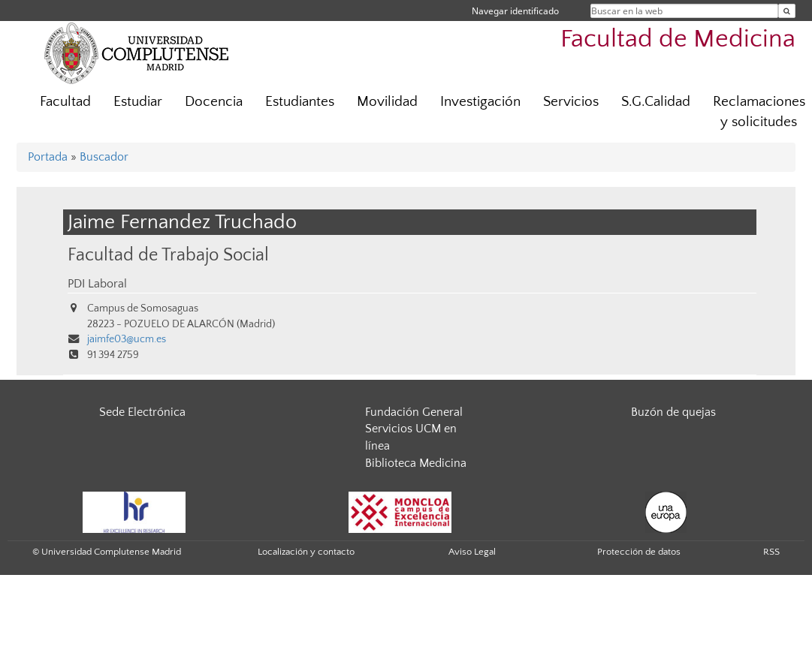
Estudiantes (300, 102)
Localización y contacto (306, 552)
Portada (48, 157)
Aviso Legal (472, 552)
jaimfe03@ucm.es (127, 339)
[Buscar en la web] (787, 11)
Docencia (214, 102)
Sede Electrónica (142, 412)
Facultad (65, 102)
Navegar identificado (515, 11)
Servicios (571, 102)
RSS (771, 552)
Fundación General (414, 412)
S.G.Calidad (656, 102)
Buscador (104, 157)
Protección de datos (639, 552)
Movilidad (387, 102)
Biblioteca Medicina (416, 463)
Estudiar (138, 102)
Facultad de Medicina (678, 39)
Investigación (480, 102)
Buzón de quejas (673, 412)
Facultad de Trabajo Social (168, 255)
